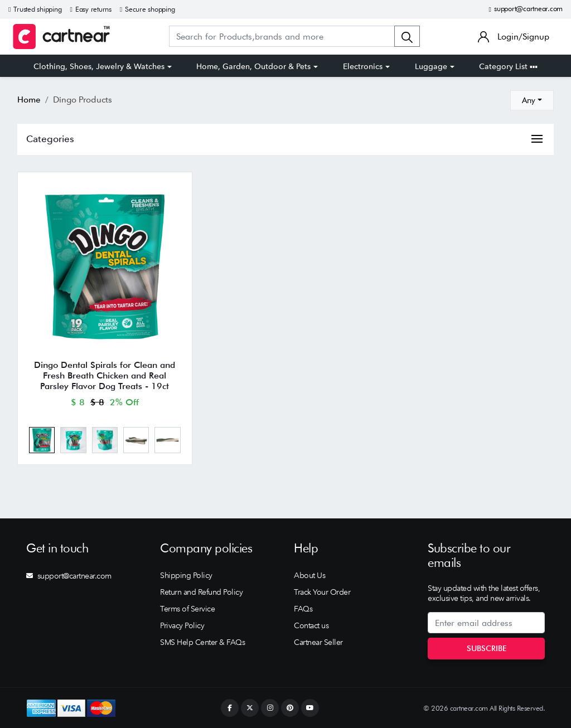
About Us (309, 575)
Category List (508, 66)
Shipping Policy (186, 575)
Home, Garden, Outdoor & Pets (253, 66)
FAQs (303, 609)
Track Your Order (322, 592)
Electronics (363, 66)
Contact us (311, 625)
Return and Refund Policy (201, 592)
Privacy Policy (182, 625)
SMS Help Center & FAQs (202, 642)
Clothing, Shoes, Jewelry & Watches (99, 66)
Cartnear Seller (318, 642)
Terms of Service (187, 609)
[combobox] (532, 100)
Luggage (431, 66)
